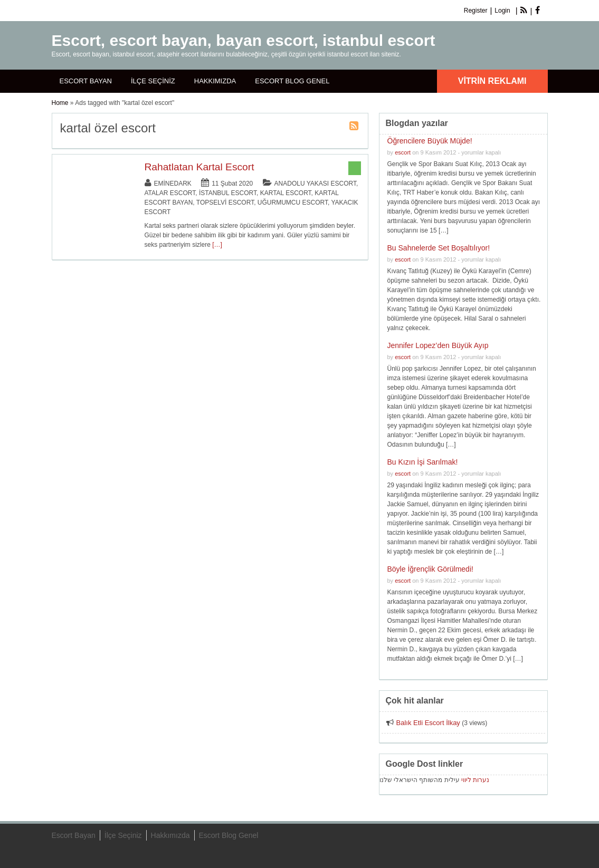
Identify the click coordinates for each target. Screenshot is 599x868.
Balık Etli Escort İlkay (428, 723)
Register (476, 11)
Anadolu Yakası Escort (315, 184)
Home (60, 103)
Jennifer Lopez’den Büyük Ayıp (438, 345)
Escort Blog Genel (292, 81)
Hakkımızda (215, 81)
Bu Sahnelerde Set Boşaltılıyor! (439, 248)
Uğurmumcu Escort (293, 202)
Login (502, 11)
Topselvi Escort (225, 202)
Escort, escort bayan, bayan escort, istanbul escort (244, 40)
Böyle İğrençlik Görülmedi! (430, 569)
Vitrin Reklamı (492, 81)
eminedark (173, 184)
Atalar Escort (170, 193)
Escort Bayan (86, 81)
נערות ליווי (475, 780)
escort (403, 152)
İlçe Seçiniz (153, 81)
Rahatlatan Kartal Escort (199, 167)
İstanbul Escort (228, 193)
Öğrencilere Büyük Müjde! (430, 141)
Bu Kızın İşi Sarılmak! (423, 462)
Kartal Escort (286, 193)
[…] (217, 245)
